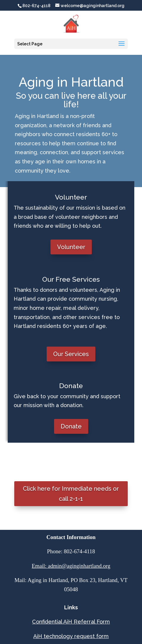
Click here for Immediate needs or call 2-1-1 (71, 494)
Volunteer (71, 247)
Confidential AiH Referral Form (71, 622)
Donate (71, 426)
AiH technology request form (71, 636)
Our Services (71, 354)
